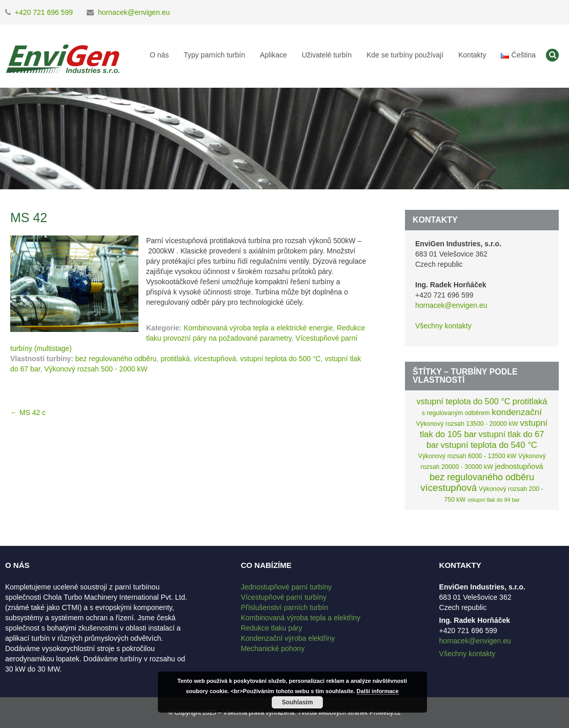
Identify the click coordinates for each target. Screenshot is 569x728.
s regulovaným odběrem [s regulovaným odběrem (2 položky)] (456, 413)
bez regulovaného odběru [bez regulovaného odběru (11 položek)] (482, 477)
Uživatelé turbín (327, 55)
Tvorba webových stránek (333, 713)
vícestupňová (215, 359)
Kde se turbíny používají (405, 55)
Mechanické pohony (273, 648)
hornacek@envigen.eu (134, 12)
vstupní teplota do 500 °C (280, 359)
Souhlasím (298, 702)
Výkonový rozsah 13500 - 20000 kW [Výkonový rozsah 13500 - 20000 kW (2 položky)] (467, 424)
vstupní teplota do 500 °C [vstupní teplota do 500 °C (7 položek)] (463, 401)
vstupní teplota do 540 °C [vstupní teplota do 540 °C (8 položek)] (489, 445)
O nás (159, 55)
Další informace (378, 691)
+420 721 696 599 (44, 12)
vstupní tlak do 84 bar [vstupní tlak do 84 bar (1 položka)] (494, 500)
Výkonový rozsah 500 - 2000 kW (96, 369)
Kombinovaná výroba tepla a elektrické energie (258, 328)
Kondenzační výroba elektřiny (288, 638)
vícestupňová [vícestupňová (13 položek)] (449, 488)
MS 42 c (28, 412)
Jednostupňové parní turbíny (286, 587)
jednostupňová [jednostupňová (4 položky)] (519, 466)
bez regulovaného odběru (116, 359)
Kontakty (472, 55)
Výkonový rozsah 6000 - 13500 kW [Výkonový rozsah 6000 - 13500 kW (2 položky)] (467, 456)
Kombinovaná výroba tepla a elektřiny (301, 618)
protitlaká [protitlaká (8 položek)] (530, 401)
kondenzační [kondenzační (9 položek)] (517, 412)
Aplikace (273, 55)
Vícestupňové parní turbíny (284, 597)
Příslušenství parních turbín (284, 607)
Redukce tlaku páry (272, 628)
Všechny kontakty (443, 326)
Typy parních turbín (214, 55)
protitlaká (175, 359)
